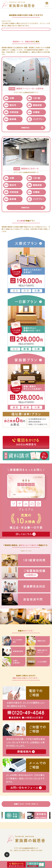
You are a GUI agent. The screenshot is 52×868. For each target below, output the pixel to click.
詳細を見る (33, 128)
